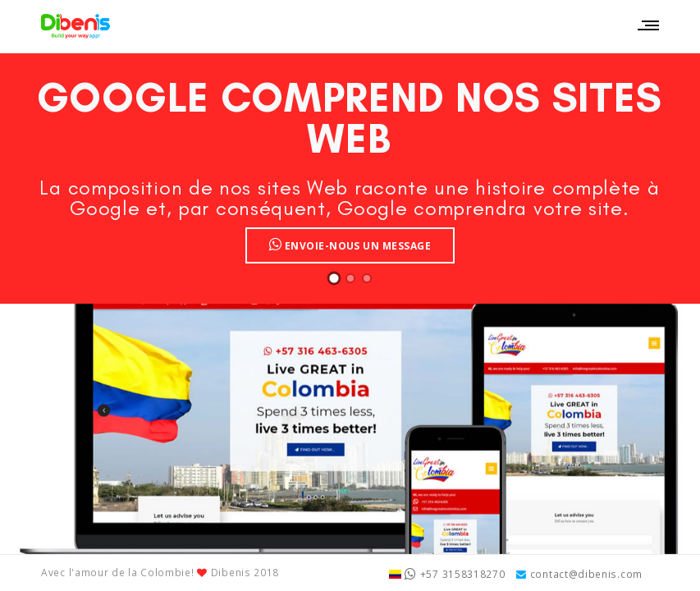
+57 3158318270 (447, 574)
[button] (334, 278)
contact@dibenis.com (579, 574)
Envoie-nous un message (350, 245)
